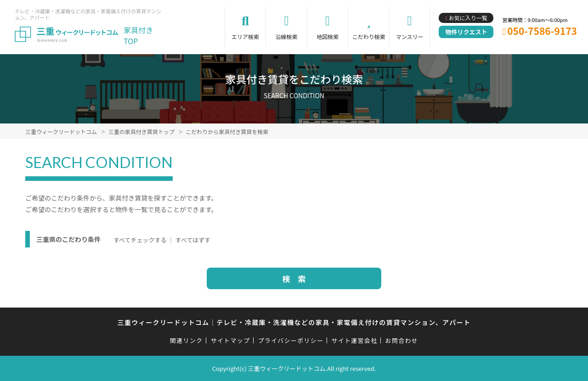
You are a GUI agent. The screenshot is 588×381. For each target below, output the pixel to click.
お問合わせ (402, 340)
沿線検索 (287, 36)
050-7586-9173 (542, 31)
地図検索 (328, 36)
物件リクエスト (466, 32)
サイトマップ (231, 340)
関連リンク (187, 340)
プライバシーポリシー (291, 340)
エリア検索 (245, 36)
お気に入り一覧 (468, 18)
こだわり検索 (369, 36)
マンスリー (410, 36)
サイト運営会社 (354, 340)
